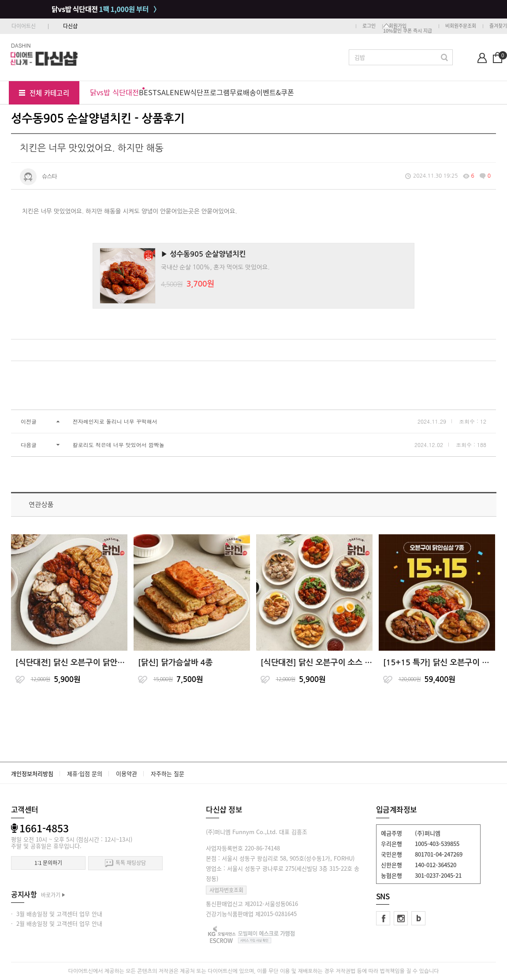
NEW (182, 92)
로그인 (369, 26)
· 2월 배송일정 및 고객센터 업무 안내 (57, 923)
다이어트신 (24, 26)
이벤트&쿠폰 (275, 92)
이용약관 (127, 773)
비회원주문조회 (461, 26)
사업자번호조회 (226, 890)
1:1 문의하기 (48, 863)
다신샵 (70, 26)
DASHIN (21, 45)
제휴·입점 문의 (85, 773)
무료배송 (243, 92)
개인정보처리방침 (32, 773)
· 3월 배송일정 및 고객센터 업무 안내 (57, 914)
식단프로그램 (210, 92)
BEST (148, 92)
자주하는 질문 (168, 773)
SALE (166, 92)
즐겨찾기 (498, 26)
